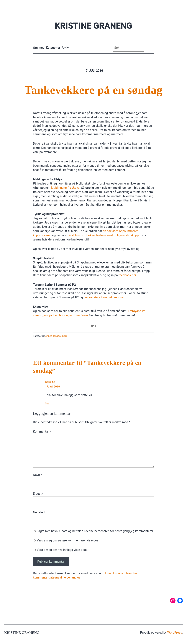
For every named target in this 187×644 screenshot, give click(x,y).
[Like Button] (92, 326)
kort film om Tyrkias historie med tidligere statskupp (103, 235)
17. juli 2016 (52, 387)
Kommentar (42, 432)
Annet (49, 336)
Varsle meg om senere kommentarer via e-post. (69, 540)
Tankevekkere (60, 336)
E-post (38, 494)
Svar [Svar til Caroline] (48, 403)
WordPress (175, 633)
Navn (37, 475)
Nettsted (39, 512)
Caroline (50, 382)
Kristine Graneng (93, 26)
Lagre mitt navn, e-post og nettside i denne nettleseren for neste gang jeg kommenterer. (95, 531)
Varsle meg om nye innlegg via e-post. (62, 550)
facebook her (127, 275)
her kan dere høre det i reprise (104, 297)
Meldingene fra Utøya (65, 188)
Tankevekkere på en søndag (94, 90)
